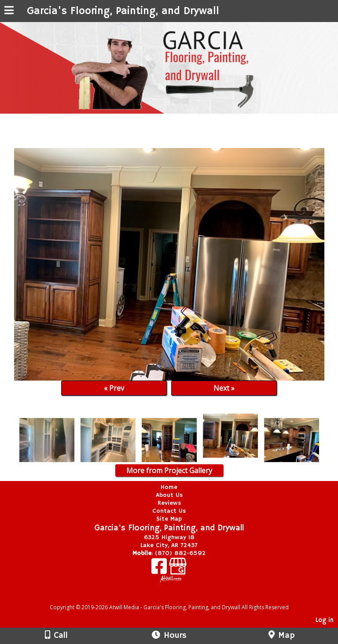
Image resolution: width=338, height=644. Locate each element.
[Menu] (9, 11)
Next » (224, 388)
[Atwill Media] (177, 598)
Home (169, 487)
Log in (325, 620)
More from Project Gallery (169, 470)
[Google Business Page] (178, 569)
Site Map (169, 519)
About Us (169, 495)
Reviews (169, 503)
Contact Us (169, 511)
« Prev (114, 388)
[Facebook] (160, 569)
